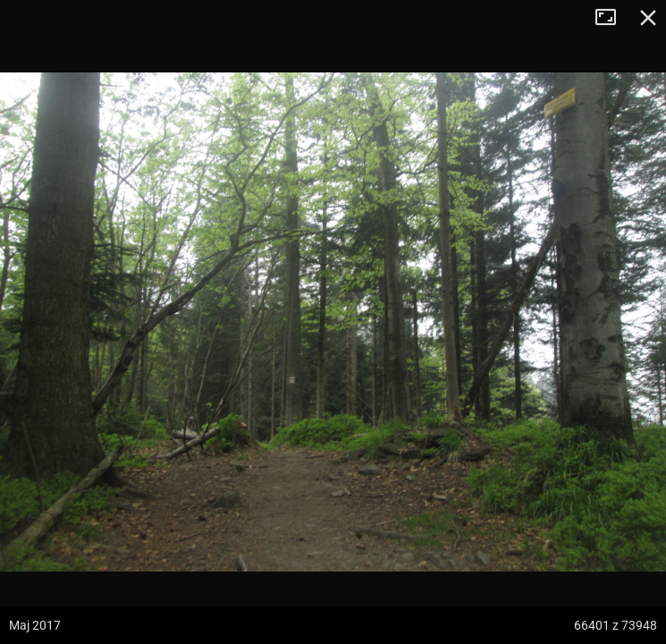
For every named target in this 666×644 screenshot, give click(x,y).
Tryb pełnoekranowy (612, 18)
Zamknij (648, 18)
